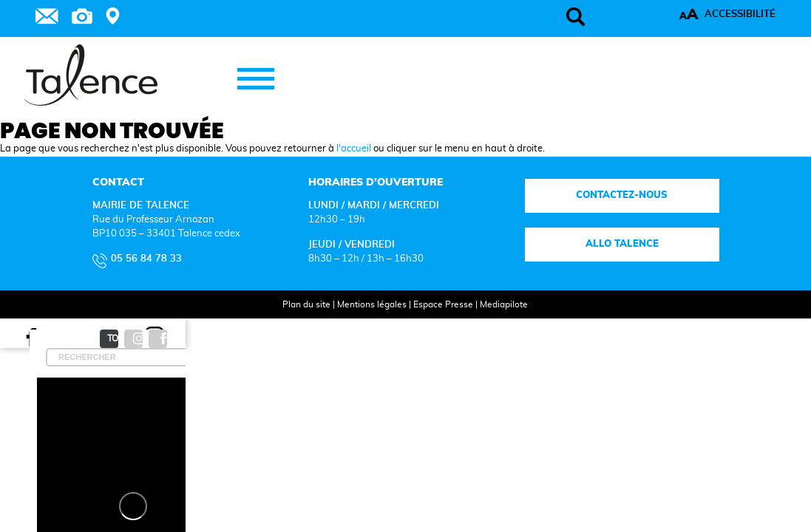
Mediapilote (489, 322)
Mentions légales (357, 322)
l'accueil (354, 167)
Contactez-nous (573, 214)
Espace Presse (428, 322)
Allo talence (573, 263)
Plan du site (292, 322)
